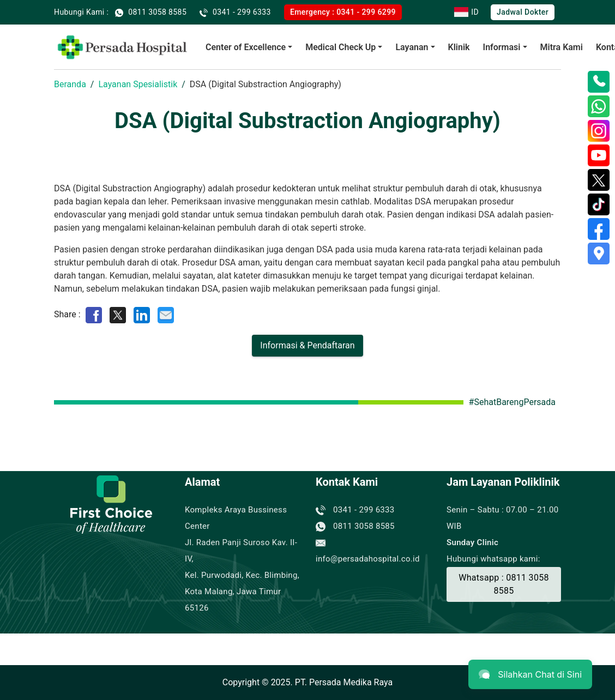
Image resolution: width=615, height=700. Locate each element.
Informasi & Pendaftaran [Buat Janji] (307, 345)
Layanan (412, 47)
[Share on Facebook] (94, 314)
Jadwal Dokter (523, 12)
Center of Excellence (246, 47)
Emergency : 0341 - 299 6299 (343, 12)
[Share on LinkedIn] (142, 314)
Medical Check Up (340, 47)
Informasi (502, 47)
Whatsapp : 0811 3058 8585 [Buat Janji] (504, 584)
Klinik (459, 47)
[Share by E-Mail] (166, 314)
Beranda (70, 84)
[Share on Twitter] (118, 314)
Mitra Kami (562, 47)
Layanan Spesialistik (138, 84)
